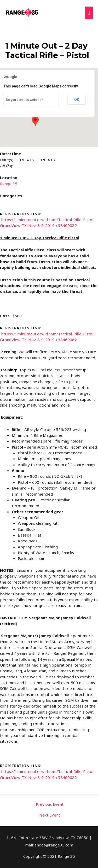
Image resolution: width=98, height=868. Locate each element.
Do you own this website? (24, 100)
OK (77, 100)
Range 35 (9, 184)
